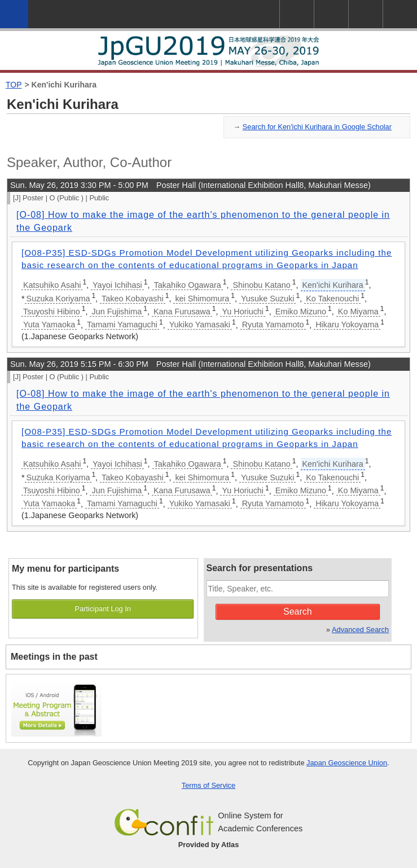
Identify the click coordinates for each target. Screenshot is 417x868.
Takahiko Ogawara (188, 285)
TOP (14, 85)
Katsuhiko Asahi (52, 285)
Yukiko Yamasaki (200, 325)
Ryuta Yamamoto (273, 325)
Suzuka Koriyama (58, 299)
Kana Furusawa (182, 312)
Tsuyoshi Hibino (52, 312)
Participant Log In (103, 609)
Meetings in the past (54, 657)
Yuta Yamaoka (49, 325)
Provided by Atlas (209, 845)
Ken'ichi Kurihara (64, 85)
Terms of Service (208, 785)
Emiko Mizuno (301, 312)
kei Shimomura (202, 299)
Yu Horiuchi (243, 312)
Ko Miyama (358, 312)
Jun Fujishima (117, 312)
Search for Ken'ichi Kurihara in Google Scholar (317, 127)
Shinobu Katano (261, 285)
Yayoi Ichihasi (117, 285)
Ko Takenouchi (332, 299)
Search (298, 611)
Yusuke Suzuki (267, 299)
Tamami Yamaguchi (122, 325)
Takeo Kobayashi (133, 299)
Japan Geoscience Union (347, 763)
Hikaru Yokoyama (347, 325)
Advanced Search (360, 630)
